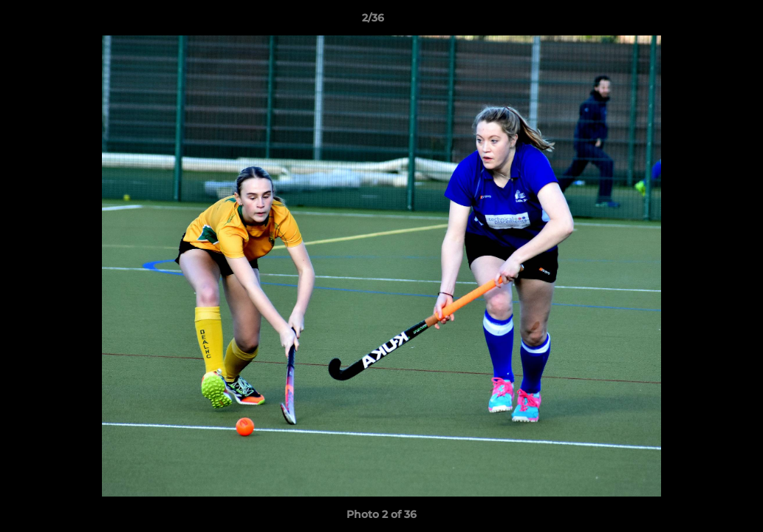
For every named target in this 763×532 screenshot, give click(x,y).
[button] (701, 21)
